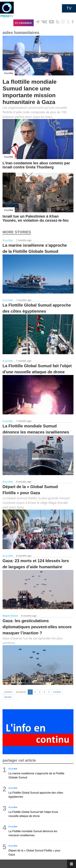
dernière (8, 697)
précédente (21, 692)
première (8, 692)
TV (69, 8)
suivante (57, 692)
